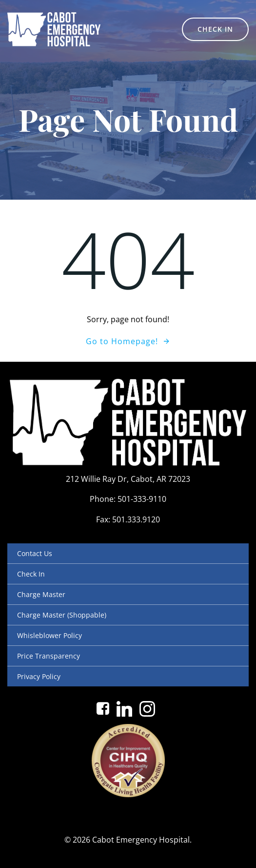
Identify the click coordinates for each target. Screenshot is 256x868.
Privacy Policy (39, 676)
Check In (31, 574)
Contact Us (35, 553)
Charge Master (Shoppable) (62, 615)
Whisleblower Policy (49, 635)
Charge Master (41, 594)
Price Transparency (49, 656)
